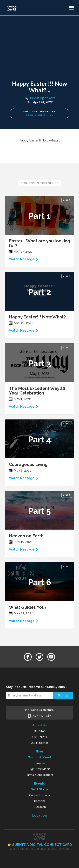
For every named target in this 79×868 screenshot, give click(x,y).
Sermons (39, 763)
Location (39, 816)
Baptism (40, 801)
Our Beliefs (40, 737)
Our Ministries (40, 743)
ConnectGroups (40, 795)
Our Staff (40, 731)
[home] (17, 7)
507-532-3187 (42, 716)
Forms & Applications (40, 775)
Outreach (40, 807)
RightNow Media (40, 769)
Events (39, 783)
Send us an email (43, 710)
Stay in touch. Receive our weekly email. (37, 687)
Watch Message (22, 259)
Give (39, 751)
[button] (72, 8)
